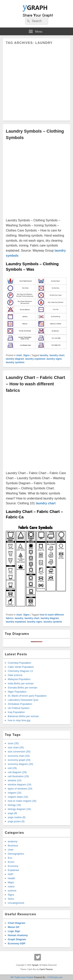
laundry (44, 355)
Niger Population (17, 692)
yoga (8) (12, 813)
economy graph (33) (19, 760)
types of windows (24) (20, 789)
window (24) (15, 780)
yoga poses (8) (16, 821)
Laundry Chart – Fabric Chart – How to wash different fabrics (35, 384)
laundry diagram (15, 359)
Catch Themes (46, 969)
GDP (11, 874)
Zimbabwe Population (20, 704)
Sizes (11, 899)
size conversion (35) (19, 752)
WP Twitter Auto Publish (22, 977)
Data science (15, 675)
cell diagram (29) (17, 772)
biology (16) (14, 805)
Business (13, 846)
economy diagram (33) (20, 764)
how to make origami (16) (22, 801)
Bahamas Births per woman (23, 716)
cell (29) (12, 768)
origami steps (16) (18, 797)
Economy (13, 866)
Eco (10, 858)
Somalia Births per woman (23, 688)
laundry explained (35, 359)
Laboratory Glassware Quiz (23, 700)
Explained (13, 870)
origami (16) (15, 793)
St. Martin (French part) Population (27, 696)
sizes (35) (13, 743)
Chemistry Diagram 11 (20, 671)
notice (11, 886)
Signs (26, 355)
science (12, 891)
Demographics (16, 854)
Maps (11, 882)
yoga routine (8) (17, 817)
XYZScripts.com (55, 977)
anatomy (13, 841)
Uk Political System (19, 708)
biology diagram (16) (19, 809)
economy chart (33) (19, 756)
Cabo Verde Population (21, 667)
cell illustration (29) (18, 776)
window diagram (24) (20, 784)
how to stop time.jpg (19, 720)
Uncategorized (16, 903)
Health (11, 878)
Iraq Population (16, 712)
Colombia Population (19, 663)
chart (19, 355)
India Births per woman (21, 683)
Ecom (11, 862)
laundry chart (57, 355)
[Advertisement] (36, 81)
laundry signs (54, 359)
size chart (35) (16, 747)
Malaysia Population (19, 679)
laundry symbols (15, 362)
